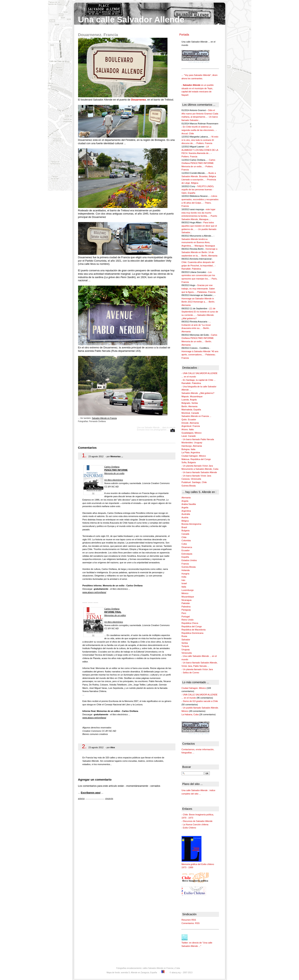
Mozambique (188, 597)
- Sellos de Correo (190, 673)
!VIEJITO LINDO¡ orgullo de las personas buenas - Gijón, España (198, 190)
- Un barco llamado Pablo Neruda (198, 439)
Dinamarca (187, 547)
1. (84, 455)
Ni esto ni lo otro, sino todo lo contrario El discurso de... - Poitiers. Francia (200, 140)
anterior (81, 799)
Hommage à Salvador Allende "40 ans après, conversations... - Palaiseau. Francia (200, 355)
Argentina (186, 511)
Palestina (186, 607)
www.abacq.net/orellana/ (94, 592)
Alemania (186, 498)
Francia (185, 564)
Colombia (186, 540)
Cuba (184, 544)
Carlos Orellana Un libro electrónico (116, 473)
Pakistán (186, 603)
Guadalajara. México (192, 433)
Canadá (185, 534)
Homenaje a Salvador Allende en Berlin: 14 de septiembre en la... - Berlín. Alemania (199, 252)
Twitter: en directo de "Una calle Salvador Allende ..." (197, 943)
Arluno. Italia (188, 429)
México (185, 593)
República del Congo (192, 626)
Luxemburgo (188, 590)
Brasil (184, 527)
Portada (184, 35)
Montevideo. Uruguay (192, 443)
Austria (185, 517)
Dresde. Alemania (190, 423)
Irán (183, 580)
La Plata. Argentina (191, 452)
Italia (184, 587)
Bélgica (185, 521)
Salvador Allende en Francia (104, 418)
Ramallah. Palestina (191, 383)
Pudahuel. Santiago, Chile (194, 482)
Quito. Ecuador (189, 419)
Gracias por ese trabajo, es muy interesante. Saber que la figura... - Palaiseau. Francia (199, 288)
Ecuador (186, 550)
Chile (184, 537)
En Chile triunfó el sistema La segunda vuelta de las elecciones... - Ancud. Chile (199, 130)
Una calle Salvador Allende (131, 20)
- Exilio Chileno (189, 828)
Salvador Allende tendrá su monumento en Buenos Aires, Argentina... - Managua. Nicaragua (198, 242)
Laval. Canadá (189, 436)
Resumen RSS (189, 920)
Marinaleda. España (191, 410)
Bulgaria (186, 531)
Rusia (184, 636)
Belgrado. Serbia (190, 403)
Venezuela (187, 653)
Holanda (186, 570)
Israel (184, 583)
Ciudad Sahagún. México (194, 456)
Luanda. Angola (189, 400)
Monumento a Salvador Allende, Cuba (200, 469)
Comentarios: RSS (191, 923)
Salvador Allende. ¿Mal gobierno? (198, 393)
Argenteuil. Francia (191, 426)
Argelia (185, 507)
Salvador (186, 640)
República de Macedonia (194, 630)
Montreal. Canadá (190, 413)
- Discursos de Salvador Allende (197, 821)
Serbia (185, 643)
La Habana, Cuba (190, 714)
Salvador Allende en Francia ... (196, 416)
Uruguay (186, 649)
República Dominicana (193, 633)
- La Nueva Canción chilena (195, 824)
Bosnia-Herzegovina (191, 524)
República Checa (190, 623)
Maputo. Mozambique (192, 396)
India (184, 577)
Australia (186, 514)
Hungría (185, 574)
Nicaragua (187, 600)
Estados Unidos (189, 560)
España (185, 557)
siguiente (109, 799)
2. (84, 746)
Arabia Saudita (189, 504)
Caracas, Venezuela (191, 479)
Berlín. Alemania (190, 406)
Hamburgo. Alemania (192, 446)
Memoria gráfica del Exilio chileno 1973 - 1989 (198, 864)
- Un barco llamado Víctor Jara (196, 476)
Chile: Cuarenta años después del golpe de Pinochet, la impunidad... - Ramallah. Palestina (199, 265)
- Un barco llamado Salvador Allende (199, 472)
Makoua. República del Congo (196, 459)
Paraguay (186, 610)
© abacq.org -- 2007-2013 (181, 973)
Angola (185, 501)
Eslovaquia (187, 554)
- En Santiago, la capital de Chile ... (199, 380)
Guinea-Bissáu (189, 486)
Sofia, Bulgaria (189, 462)
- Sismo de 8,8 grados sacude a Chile (200, 701)
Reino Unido (188, 620)
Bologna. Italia (189, 449)
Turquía (185, 646)
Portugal (186, 617)
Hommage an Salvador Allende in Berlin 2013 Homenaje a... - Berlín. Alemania (198, 302)
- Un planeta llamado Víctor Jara (197, 466)
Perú (184, 613)
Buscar (187, 767)
